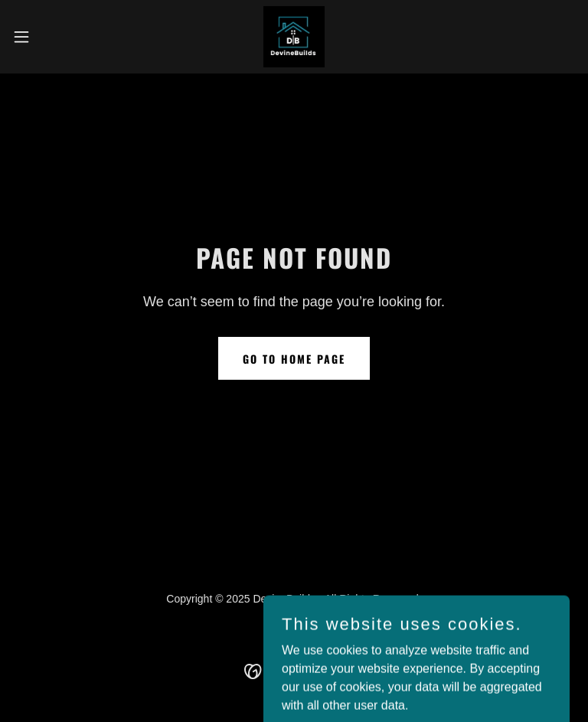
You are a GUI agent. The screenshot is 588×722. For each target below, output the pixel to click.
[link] (294, 37)
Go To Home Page (294, 359)
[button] (49, 37)
